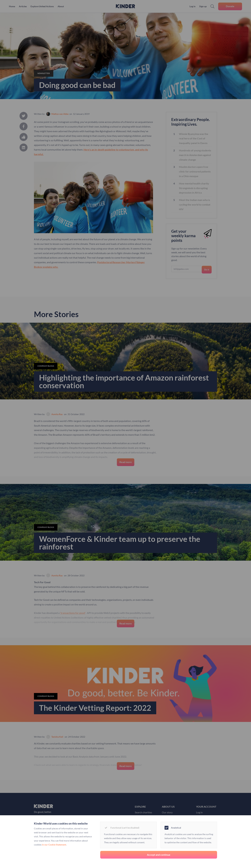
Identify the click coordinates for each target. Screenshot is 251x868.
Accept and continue (159, 855)
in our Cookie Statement (54, 845)
